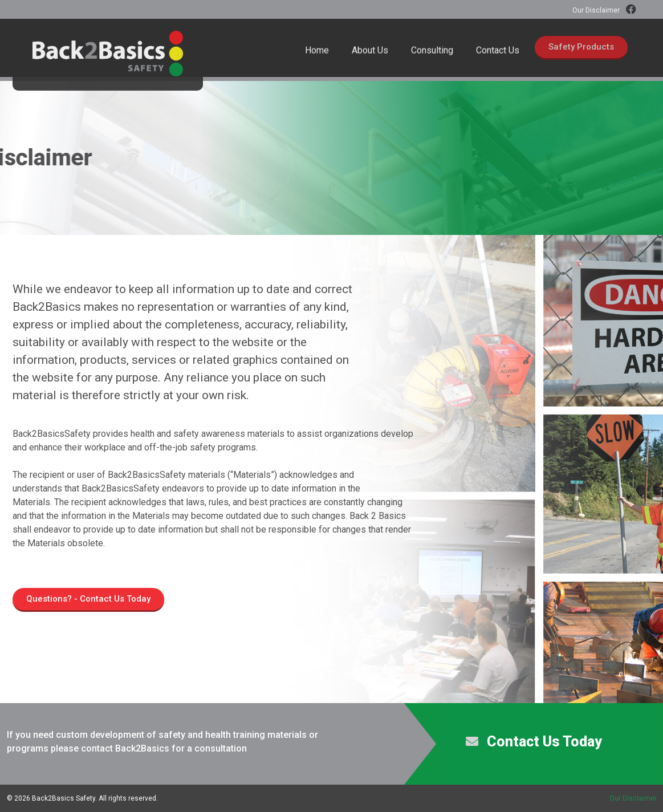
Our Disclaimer (596, 10)
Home (317, 58)
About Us (370, 58)
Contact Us (498, 58)
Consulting (432, 58)
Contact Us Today (544, 742)
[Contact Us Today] (472, 741)
